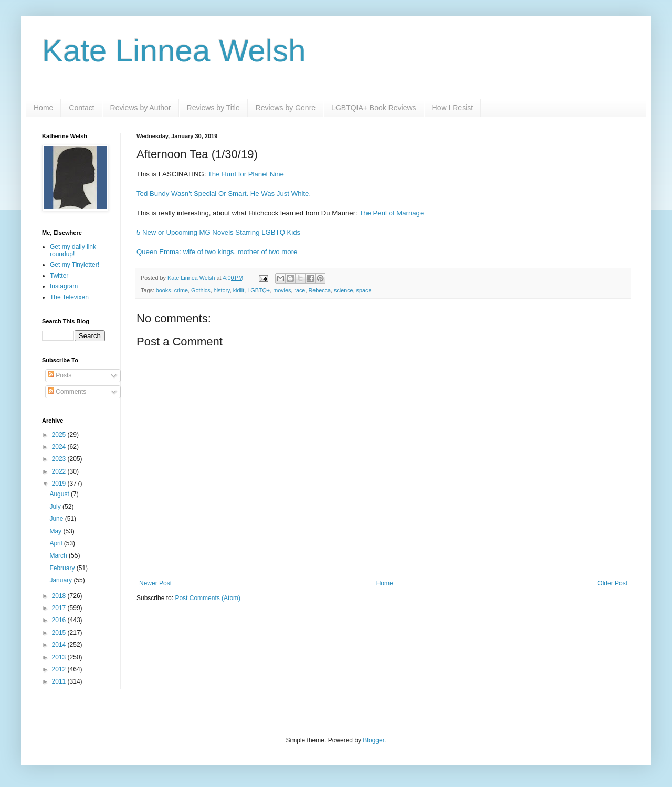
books (164, 290)
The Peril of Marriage (391, 213)
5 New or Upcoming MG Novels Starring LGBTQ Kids (218, 232)
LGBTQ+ (259, 290)
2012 (60, 669)
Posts (60, 375)
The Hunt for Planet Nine (246, 174)
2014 (60, 645)
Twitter (59, 276)
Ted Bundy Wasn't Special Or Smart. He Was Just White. (224, 193)
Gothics (201, 290)
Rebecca (319, 290)
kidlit (239, 290)
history (222, 290)
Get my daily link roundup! (73, 250)
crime (181, 290)
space (364, 290)
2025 (60, 435)
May (56, 531)
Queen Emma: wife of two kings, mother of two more (217, 252)
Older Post (612, 583)
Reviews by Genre (286, 108)
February (63, 568)
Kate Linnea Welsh (174, 51)
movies (282, 290)
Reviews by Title (213, 108)
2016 (60, 620)
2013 (60, 657)
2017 (60, 608)
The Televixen (69, 297)
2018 (60, 596)
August (60, 494)
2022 (60, 471)
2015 (60, 633)
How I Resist (453, 108)
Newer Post (155, 583)
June (57, 519)
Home (43, 108)
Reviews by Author (141, 108)
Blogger (374, 740)
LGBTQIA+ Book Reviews (374, 108)
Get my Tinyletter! (75, 265)
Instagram (64, 286)
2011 (60, 681)
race (300, 290)
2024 (60, 447)
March (59, 555)
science (344, 290)
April (56, 543)
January (61, 580)
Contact (81, 108)
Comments (67, 392)
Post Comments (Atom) (208, 598)
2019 (60, 484)
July (56, 507)
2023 (60, 459)
